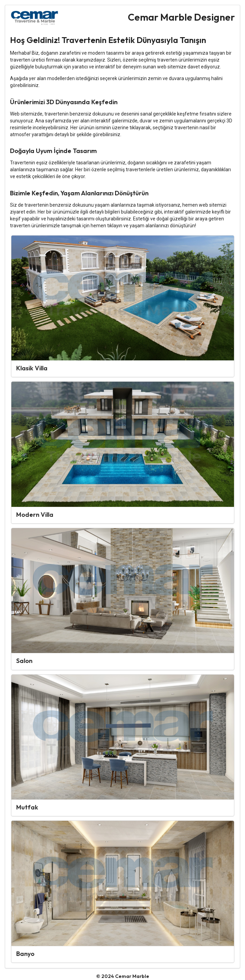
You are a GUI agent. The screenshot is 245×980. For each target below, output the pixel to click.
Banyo (25, 954)
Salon (24, 661)
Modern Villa (35, 515)
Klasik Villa (32, 368)
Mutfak (27, 807)
